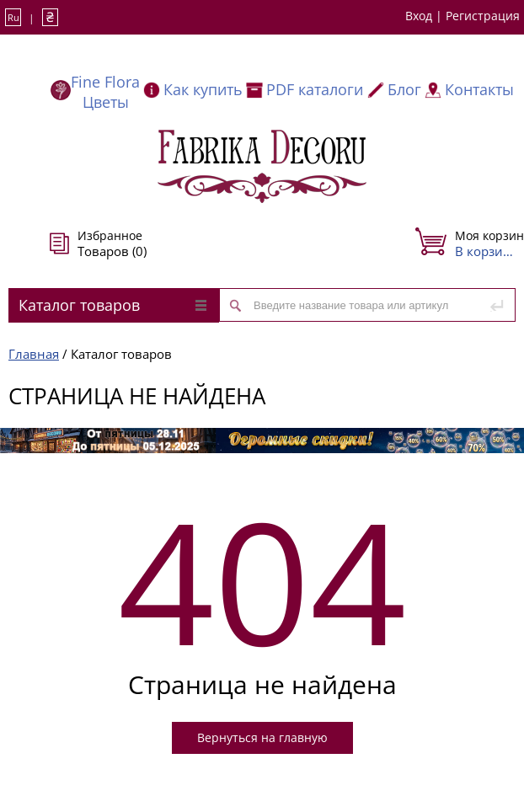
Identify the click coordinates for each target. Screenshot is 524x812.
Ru (13, 17)
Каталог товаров (112, 305)
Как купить (203, 89)
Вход (419, 16)
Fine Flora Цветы (105, 92)
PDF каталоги (315, 89)
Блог (404, 89)
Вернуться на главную (262, 737)
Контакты (479, 89)
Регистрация (483, 16)
